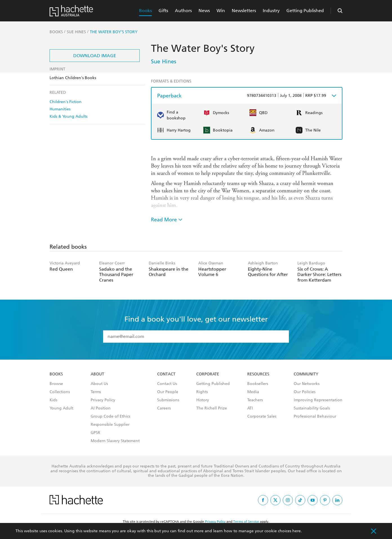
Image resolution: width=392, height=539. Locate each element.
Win (221, 11)
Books (145, 11)
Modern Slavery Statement (115, 441)
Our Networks (307, 384)
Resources (258, 374)
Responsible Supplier (110, 425)
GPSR (95, 433)
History (203, 400)
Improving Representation (318, 400)
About (97, 374)
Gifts (163, 11)
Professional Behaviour (315, 416)
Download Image (95, 56)
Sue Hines (164, 61)
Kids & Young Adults (68, 116)
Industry (271, 11)
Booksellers (258, 384)
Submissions (168, 400)
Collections (60, 392)
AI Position (101, 408)
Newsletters (244, 11)
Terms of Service (246, 522)
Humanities (60, 109)
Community (306, 374)
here (297, 531)
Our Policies (305, 392)
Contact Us (167, 384)
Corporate (208, 374)
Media (253, 392)
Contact (166, 374)
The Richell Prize (212, 408)
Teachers (255, 400)
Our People (168, 392)
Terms (96, 392)
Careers (164, 408)
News (204, 11)
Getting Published (305, 11)
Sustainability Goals (312, 408)
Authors (183, 11)
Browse (56, 384)
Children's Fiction (66, 102)
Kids (53, 400)
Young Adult (61, 408)
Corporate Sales (262, 416)
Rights (202, 392)
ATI (250, 408)
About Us (99, 384)
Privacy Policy (103, 400)
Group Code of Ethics (110, 416)
